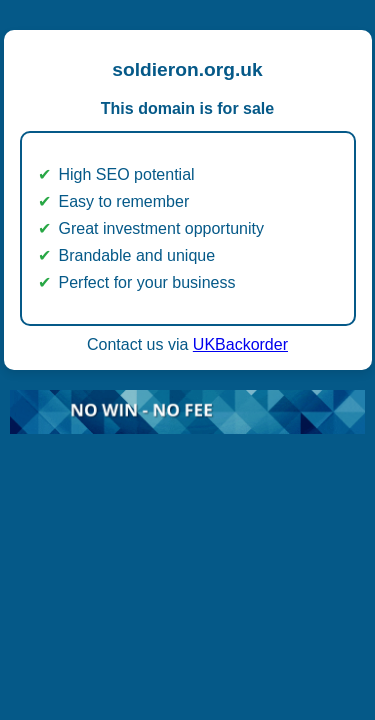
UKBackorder (240, 344)
